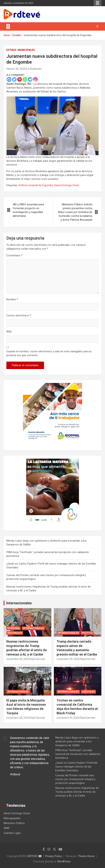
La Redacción (34, 69)
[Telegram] (30, 79)
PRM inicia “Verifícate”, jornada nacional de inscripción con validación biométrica (78, 754)
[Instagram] (35, 79)
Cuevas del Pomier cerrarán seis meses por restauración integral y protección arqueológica (75, 779)
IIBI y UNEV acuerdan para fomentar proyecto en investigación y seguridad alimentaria (28, 210)
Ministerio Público (14, 823)
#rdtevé (23, 185)
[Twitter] (14, 79)
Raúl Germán (38, 659)
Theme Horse (86, 856)
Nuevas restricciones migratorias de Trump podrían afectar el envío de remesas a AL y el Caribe (77, 792)
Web (9, 332)
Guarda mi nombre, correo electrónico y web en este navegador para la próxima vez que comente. (49, 353)
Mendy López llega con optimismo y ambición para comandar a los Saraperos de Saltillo (77, 741)
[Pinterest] (20, 79)
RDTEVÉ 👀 (35, 856)
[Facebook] (9, 79)
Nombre (12, 299)
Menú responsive (98, 3)
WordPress (64, 861)
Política (87, 633)
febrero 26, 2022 (16, 69)
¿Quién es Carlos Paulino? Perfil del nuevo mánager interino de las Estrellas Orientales (76, 767)
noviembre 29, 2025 (18, 659)
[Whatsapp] (25, 79)
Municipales (26, 50)
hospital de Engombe (41, 185)
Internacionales (19, 603)
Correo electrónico (19, 315)
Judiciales (88, 692)
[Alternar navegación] (8, 26)
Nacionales (15, 633)
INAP (7, 828)
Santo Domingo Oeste (67, 185)
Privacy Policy (54, 856)
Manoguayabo (12, 818)
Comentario (14, 255)
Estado (11, 50)
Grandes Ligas (12, 833)
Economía (14, 628)
